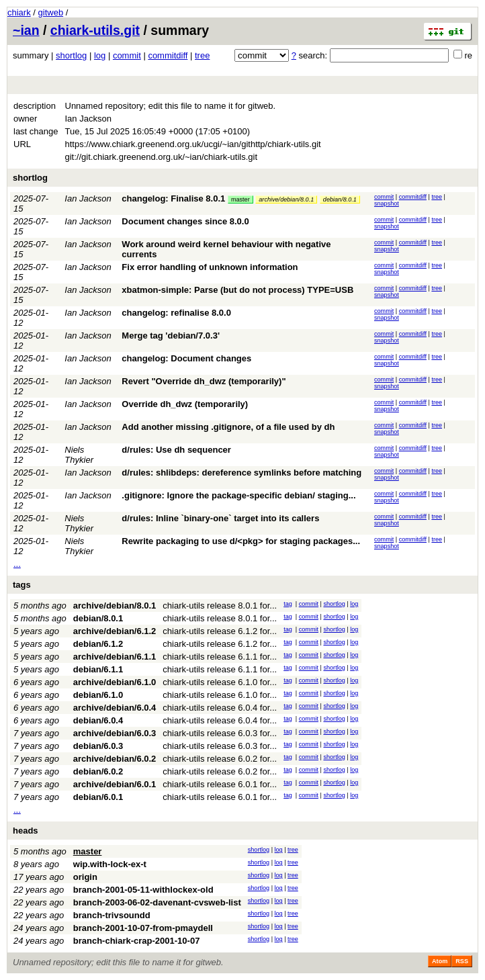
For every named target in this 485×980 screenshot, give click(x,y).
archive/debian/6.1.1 (115, 657)
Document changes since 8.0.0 (185, 221)
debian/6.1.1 (98, 669)
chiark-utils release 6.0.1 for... (220, 784)
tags (22, 585)
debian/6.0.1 (98, 797)
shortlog (71, 55)
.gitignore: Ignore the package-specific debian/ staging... (238, 495)
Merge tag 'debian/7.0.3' (171, 336)
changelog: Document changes (186, 358)
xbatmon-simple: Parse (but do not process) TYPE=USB (237, 290)
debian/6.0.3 (98, 746)
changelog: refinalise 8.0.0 (176, 313)
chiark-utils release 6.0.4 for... (220, 708)
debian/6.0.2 (98, 771)
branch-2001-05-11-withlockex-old (143, 890)
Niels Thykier (79, 455)
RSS (462, 961)
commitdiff (168, 55)
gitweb (51, 12)
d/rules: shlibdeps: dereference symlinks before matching (241, 473)
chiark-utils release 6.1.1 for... (220, 657)
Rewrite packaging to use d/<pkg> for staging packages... (241, 541)
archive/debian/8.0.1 (286, 199)
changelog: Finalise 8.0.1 (173, 198)
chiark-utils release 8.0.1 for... (220, 606)
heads (26, 831)
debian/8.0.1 (340, 199)
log (100, 55)
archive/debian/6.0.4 (115, 708)
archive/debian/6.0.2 (115, 759)
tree (202, 55)
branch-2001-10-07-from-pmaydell (143, 928)
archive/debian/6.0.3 (115, 733)
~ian (26, 30)
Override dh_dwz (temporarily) (185, 404)
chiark (19, 12)
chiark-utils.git (95, 30)
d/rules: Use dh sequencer (176, 450)
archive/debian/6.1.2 (115, 631)
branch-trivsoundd (112, 915)
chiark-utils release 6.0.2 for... (220, 759)
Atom (440, 961)
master (240, 199)
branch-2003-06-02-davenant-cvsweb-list (157, 902)
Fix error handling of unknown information (210, 267)
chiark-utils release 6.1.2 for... (220, 631)
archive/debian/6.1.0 (115, 682)
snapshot (387, 204)
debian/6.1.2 (98, 644)
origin (85, 877)
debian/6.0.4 (98, 720)
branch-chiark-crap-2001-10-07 (137, 941)
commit (127, 55)
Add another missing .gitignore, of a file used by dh (228, 427)
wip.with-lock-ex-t (110, 864)
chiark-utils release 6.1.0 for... (220, 682)
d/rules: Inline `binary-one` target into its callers (220, 518)
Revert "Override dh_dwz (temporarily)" (204, 381)
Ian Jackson (88, 198)
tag (288, 604)
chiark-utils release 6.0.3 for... (220, 733)
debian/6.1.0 (98, 695)
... (17, 564)
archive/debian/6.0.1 (115, 784)
